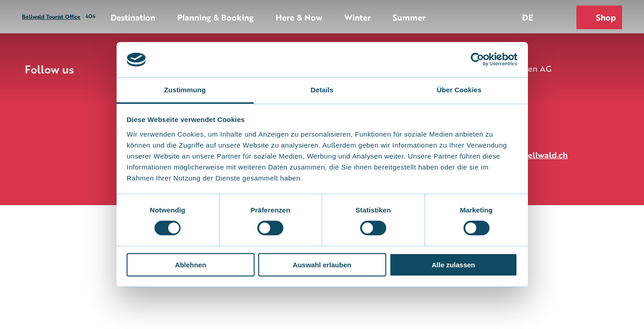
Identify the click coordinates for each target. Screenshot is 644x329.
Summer (409, 17)
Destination (133, 17)
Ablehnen (191, 265)
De (528, 17)
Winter (357, 17)
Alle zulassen (453, 265)
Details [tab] (322, 90)
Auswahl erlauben (322, 265)
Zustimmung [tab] (185, 90)
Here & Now (299, 17)
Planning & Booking (216, 17)
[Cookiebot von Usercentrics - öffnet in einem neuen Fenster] (477, 59)
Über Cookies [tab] (459, 90)
